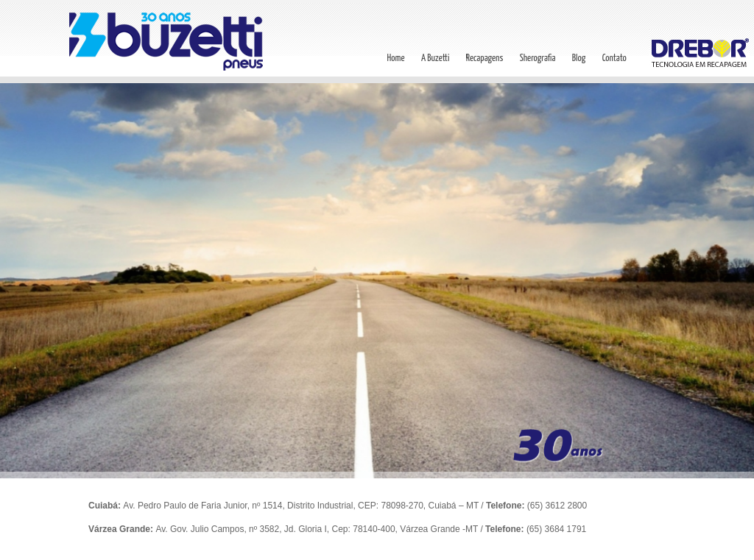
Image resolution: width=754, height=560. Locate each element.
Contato (614, 59)
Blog (579, 59)
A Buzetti (435, 59)
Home (395, 59)
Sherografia (538, 59)
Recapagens (485, 59)
